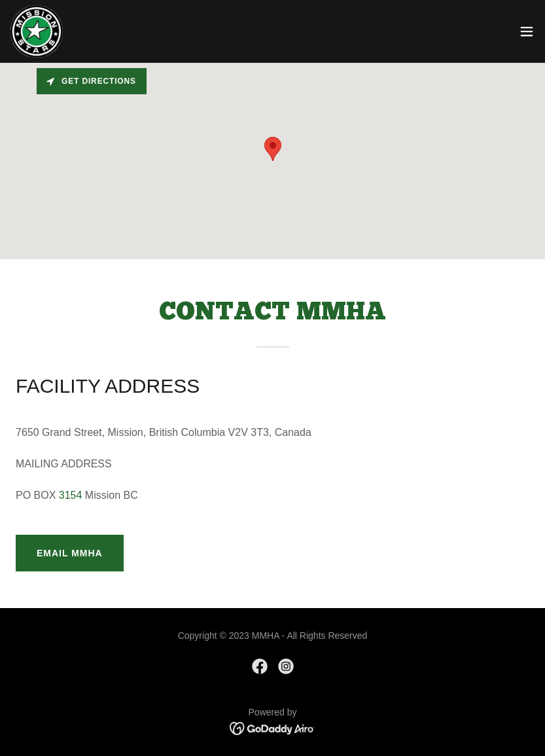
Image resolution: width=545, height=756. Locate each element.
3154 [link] (71, 495)
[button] (527, 31)
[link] (37, 31)
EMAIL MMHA (70, 553)
